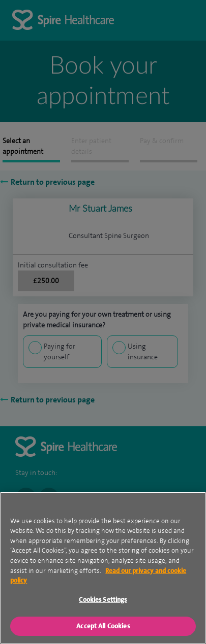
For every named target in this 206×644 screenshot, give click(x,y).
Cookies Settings (103, 610)
